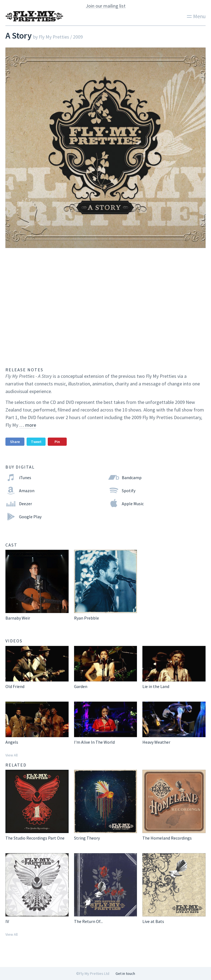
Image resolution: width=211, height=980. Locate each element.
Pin (57, 442)
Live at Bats (153, 921)
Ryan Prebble (87, 618)
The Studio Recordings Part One (35, 838)
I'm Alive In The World (94, 742)
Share (15, 442)
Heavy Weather (156, 742)
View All (12, 755)
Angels (12, 742)
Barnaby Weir (18, 618)
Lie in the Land (156, 686)
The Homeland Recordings (167, 838)
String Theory (87, 838)
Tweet (36, 442)
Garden (81, 686)
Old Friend (15, 686)
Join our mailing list (106, 6)
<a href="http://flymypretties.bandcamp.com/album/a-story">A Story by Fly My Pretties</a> (105, 305)
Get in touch (125, 973)
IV (7, 921)
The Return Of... (88, 921)
